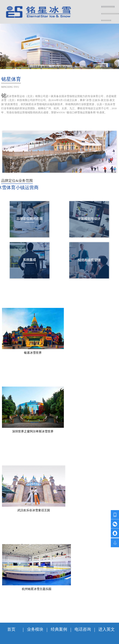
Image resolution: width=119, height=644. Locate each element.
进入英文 (107, 629)
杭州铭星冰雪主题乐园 (37, 589)
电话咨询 (83, 629)
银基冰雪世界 (33, 353)
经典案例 (59, 629)
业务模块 (35, 629)
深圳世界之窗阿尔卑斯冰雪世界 (33, 431)
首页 (11, 629)
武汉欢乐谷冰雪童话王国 (34, 510)
